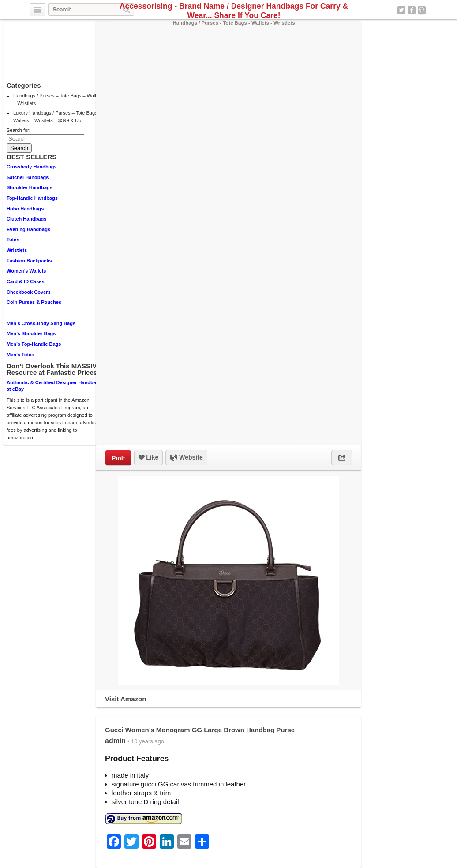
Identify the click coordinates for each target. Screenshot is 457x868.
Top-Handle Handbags (32, 198)
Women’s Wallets (26, 271)
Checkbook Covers (29, 292)
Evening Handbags (28, 229)
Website (186, 458)
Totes (13, 239)
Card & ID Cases (26, 281)
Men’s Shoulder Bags (31, 333)
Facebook (412, 10)
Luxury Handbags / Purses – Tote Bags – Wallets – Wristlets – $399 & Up (57, 117)
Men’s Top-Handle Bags (34, 344)
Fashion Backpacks (29, 261)
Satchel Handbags (28, 177)
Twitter (401, 10)
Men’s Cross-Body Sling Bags (41, 323)
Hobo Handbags (25, 209)
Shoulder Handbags (30, 187)
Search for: (19, 130)
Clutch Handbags (26, 219)
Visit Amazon (125, 699)
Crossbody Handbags (32, 167)
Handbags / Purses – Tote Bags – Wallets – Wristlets (58, 99)
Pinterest (422, 10)
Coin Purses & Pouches (34, 302)
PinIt (118, 458)
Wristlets (17, 250)
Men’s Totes (20, 355)
